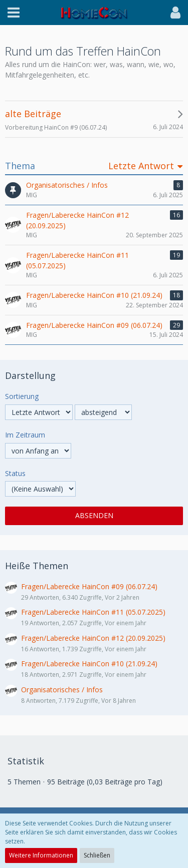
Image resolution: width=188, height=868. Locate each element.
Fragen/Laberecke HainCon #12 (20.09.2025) (93, 638)
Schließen (97, 855)
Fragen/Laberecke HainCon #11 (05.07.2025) (93, 612)
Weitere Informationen (41, 855)
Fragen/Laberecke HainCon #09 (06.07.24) (89, 586)
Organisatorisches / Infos (62, 690)
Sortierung (22, 396)
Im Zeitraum (25, 435)
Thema (20, 166)
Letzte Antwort (141, 166)
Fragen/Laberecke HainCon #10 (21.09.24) (89, 664)
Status (15, 473)
